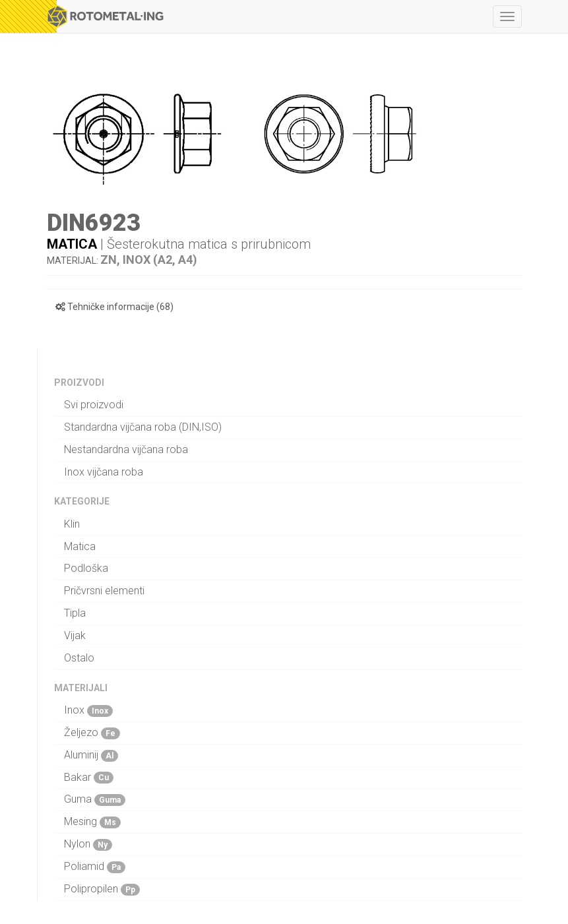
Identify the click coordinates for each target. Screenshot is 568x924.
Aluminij (91, 755)
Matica (72, 244)
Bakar (89, 778)
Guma (95, 799)
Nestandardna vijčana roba (126, 449)
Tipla (75, 613)
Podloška (86, 568)
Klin (72, 524)
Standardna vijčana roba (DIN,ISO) (143, 427)
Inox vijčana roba (104, 472)
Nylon (88, 844)
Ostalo (79, 658)
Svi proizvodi (94, 405)
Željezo (92, 733)
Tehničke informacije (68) (114, 307)
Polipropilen (102, 889)
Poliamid (95, 867)
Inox (88, 710)
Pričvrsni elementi (104, 591)
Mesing (92, 822)
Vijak (75, 635)
